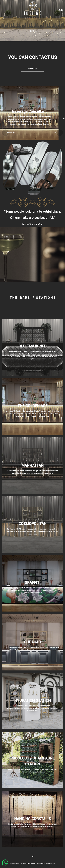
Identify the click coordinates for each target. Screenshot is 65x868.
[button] (5, 133)
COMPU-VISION (50, 864)
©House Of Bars (15, 864)
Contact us (32, 69)
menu (61, 10)
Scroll (33, 31)
